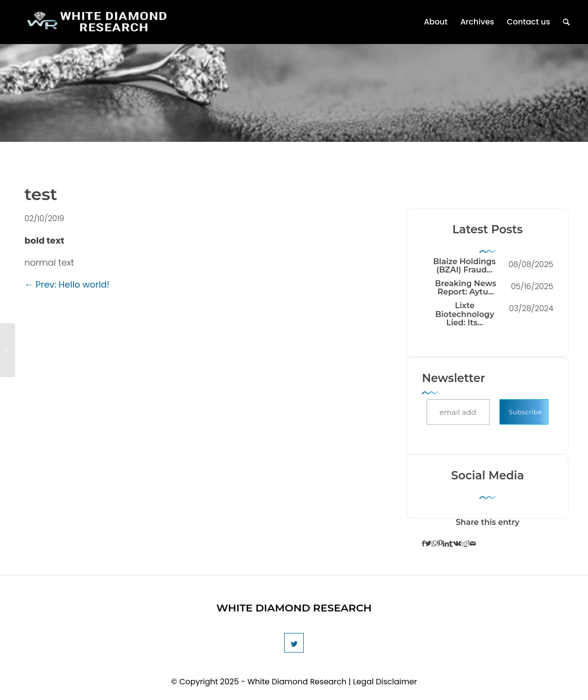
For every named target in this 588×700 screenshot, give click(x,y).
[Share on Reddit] (465, 544)
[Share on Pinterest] (440, 544)
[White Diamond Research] (97, 28)
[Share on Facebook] (423, 544)
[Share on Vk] (457, 544)
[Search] (566, 22)
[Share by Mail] (473, 544)
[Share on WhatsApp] (434, 544)
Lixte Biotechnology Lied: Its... (465, 314)
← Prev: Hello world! (67, 284)
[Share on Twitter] (428, 544)
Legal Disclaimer (385, 682)
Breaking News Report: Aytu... (465, 288)
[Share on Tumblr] (451, 544)
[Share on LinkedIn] (446, 544)
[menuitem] (436, 22)
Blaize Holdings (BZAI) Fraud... (464, 266)
